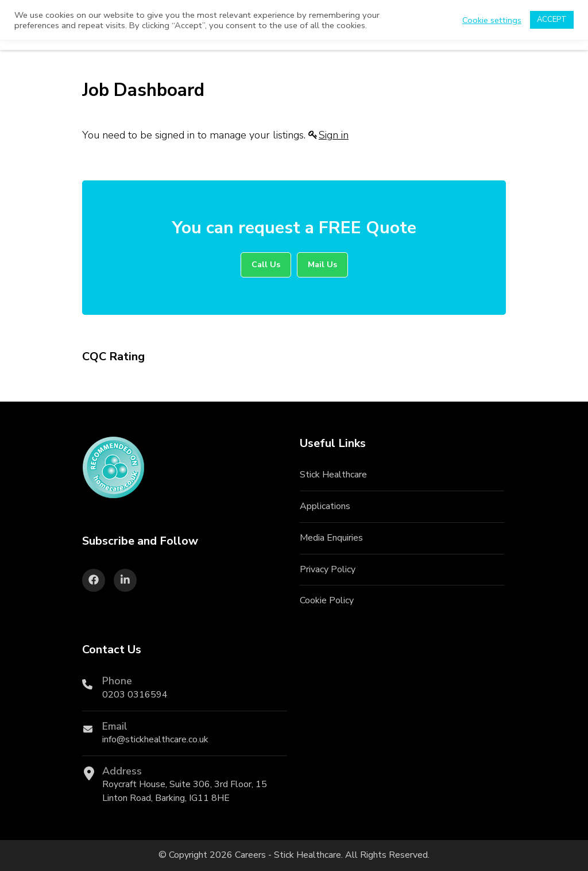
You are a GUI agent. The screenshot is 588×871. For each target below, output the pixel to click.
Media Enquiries (331, 538)
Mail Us (322, 265)
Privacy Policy (328, 569)
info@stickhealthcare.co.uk (155, 739)
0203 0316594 (135, 695)
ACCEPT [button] (552, 20)
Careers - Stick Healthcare (288, 855)
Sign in (334, 135)
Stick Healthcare (333, 475)
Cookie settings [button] (492, 20)
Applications (325, 506)
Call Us (266, 265)
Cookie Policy (327, 600)
